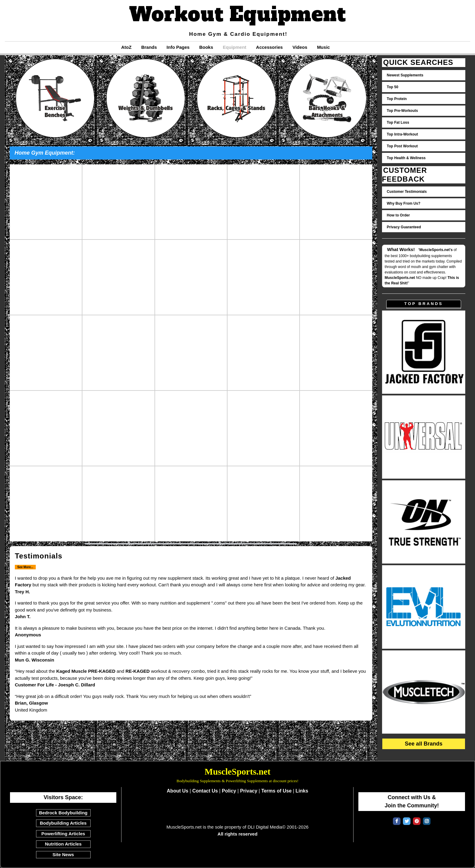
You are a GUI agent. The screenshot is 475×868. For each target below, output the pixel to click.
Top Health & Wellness (406, 158)
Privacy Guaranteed (404, 227)
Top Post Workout (402, 146)
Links (302, 791)
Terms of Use (276, 791)
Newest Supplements (405, 75)
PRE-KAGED (102, 671)
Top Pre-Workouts (402, 111)
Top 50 (393, 87)
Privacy (249, 791)
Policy (229, 791)
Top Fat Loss (398, 122)
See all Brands (424, 744)
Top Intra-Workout (402, 134)
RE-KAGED (138, 671)
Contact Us (205, 791)
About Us (178, 791)
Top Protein (397, 99)
